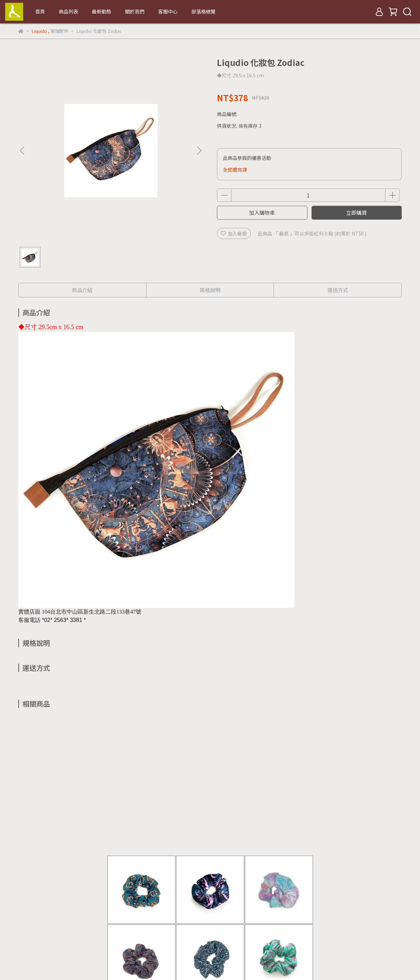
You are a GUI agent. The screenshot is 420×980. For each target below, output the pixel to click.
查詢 (23, 904)
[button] (199, 151)
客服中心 (168, 11)
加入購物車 (262, 213)
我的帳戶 (74, 904)
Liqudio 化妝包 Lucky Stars (350, 828)
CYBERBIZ (149, 962)
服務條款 (156, 904)
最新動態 (102, 11)
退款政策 (101, 904)
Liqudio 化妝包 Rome (164, 828)
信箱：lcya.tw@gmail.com (48, 936)
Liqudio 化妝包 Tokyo (257, 828)
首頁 (40, 11)
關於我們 (135, 11)
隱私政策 (129, 904)
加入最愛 (234, 233)
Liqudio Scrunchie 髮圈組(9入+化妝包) (70, 832)
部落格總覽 (203, 11)
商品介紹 (82, 290)
